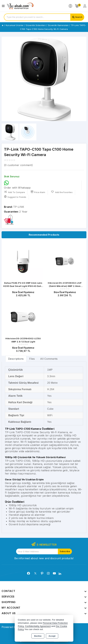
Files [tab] (32, 359)
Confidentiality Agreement (38, 626)
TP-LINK (19, 207)
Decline (38, 636)
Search (79, 17)
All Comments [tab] (49, 359)
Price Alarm (38, 192)
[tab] (16, 359)
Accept (52, 636)
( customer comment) (18, 165)
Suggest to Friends (15, 197)
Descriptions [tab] (16, 359)
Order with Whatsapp (17, 185)
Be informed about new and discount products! (44, 558)
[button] (83, 79)
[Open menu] (4, 6)
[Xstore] (20, 6)
